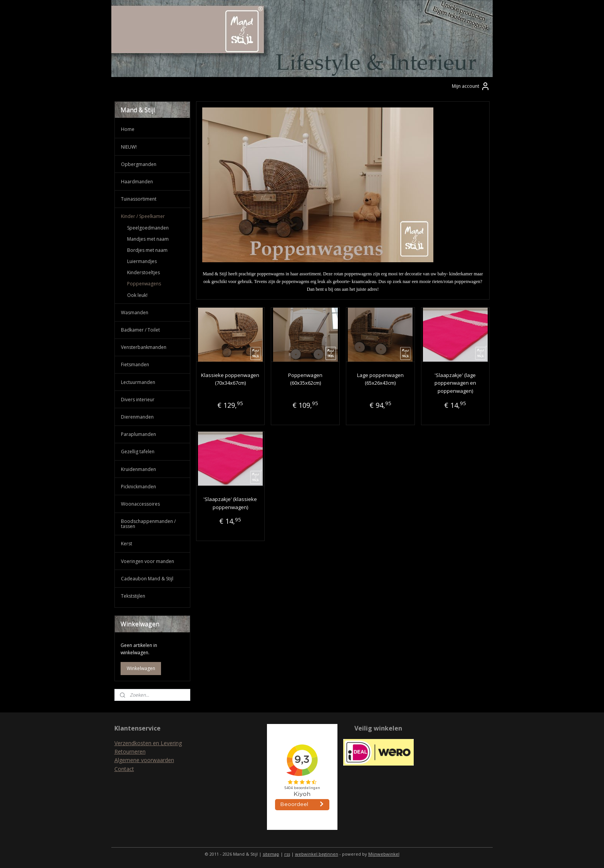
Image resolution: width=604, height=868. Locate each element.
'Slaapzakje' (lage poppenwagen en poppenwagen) (455, 383)
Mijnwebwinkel (384, 854)
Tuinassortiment (139, 199)
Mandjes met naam (148, 239)
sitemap (271, 854)
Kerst (127, 544)
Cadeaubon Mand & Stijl (147, 579)
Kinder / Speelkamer (143, 216)
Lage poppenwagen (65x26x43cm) (380, 379)
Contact (124, 769)
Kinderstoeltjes (143, 272)
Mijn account (471, 86)
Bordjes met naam (147, 250)
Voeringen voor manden (148, 561)
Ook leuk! (137, 295)
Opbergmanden (139, 164)
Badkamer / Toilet (140, 330)
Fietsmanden (135, 364)
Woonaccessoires (140, 504)
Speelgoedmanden (148, 228)
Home (128, 129)
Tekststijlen (133, 596)
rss (287, 854)
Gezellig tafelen (138, 452)
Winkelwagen (141, 668)
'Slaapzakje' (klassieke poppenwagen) (230, 503)
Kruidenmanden (138, 469)
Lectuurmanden (138, 382)
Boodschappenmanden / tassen (148, 524)
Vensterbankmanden (144, 347)
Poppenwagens (144, 284)
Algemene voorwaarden (144, 760)
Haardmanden (137, 182)
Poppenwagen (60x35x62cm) (305, 379)
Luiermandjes (142, 261)
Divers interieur (138, 400)
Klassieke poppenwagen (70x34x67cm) (230, 379)
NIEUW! (129, 147)
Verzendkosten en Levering (148, 743)
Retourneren (130, 752)
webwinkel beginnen (317, 854)
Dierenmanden (137, 417)
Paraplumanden (138, 434)
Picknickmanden (138, 487)
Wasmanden (135, 313)
